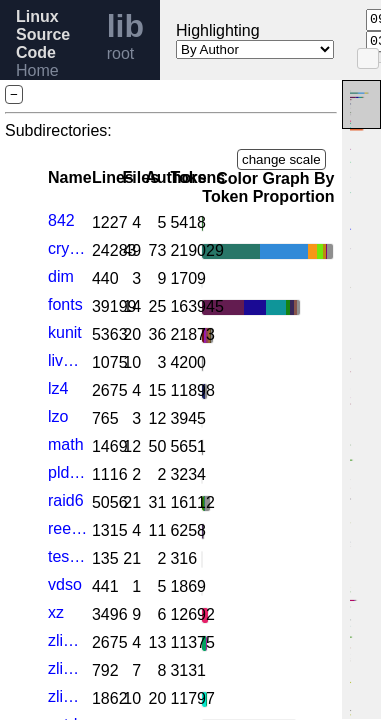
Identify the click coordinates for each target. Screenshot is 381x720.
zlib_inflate (68, 696)
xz (56, 612)
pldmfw (68, 472)
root (121, 53)
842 (61, 220)
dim (61, 276)
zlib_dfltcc (68, 668)
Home (37, 70)
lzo (58, 416)
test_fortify (68, 556)
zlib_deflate (68, 640)
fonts (65, 304)
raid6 (66, 500)
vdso (65, 584)
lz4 (58, 388)
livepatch (68, 360)
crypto (68, 248)
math (66, 444)
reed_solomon (68, 528)
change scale (281, 159)
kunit (65, 332)
